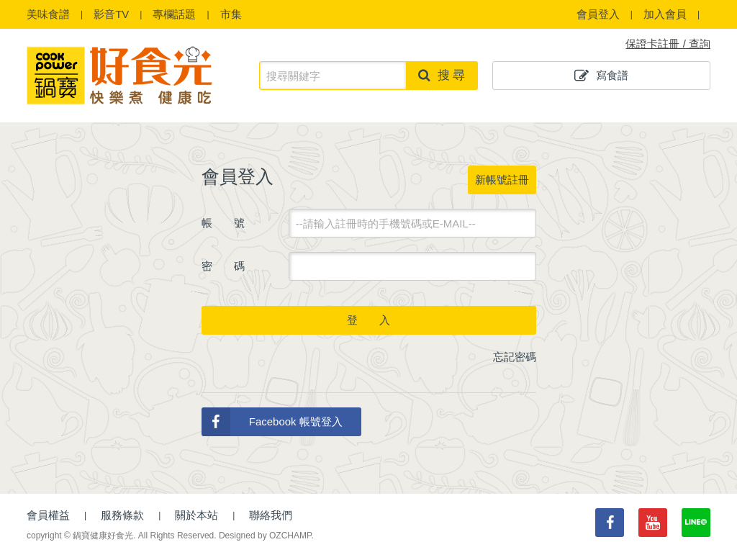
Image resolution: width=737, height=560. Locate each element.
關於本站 (196, 515)
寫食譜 (601, 76)
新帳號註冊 (502, 180)
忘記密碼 (515, 357)
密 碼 (223, 266)
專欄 (174, 14)
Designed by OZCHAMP (265, 536)
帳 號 (223, 223)
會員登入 (598, 14)
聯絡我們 (271, 515)
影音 (111, 14)
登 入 (368, 320)
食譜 (48, 14)
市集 (231, 14)
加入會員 (665, 14)
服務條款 (122, 515)
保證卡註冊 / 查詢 (668, 44)
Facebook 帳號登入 (272, 422)
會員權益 (48, 515)
